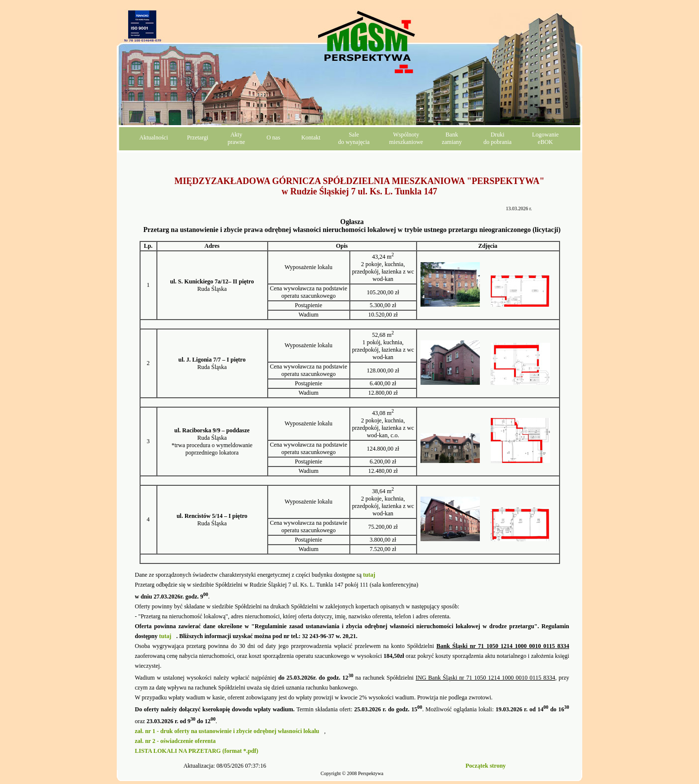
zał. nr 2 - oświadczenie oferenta (176, 741)
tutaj (165, 636)
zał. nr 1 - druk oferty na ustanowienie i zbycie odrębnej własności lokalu (227, 731)
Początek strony (486, 766)
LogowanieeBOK (545, 138)
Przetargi (198, 138)
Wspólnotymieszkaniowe (406, 138)
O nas (274, 138)
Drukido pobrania (497, 138)
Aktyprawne (236, 138)
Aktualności (154, 138)
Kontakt (311, 138)
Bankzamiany (452, 138)
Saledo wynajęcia (354, 138)
